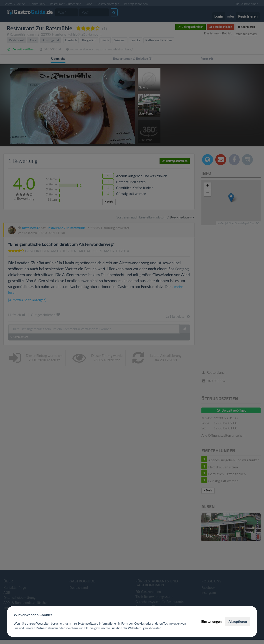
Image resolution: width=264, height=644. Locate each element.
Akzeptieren (238, 621)
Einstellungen (211, 621)
